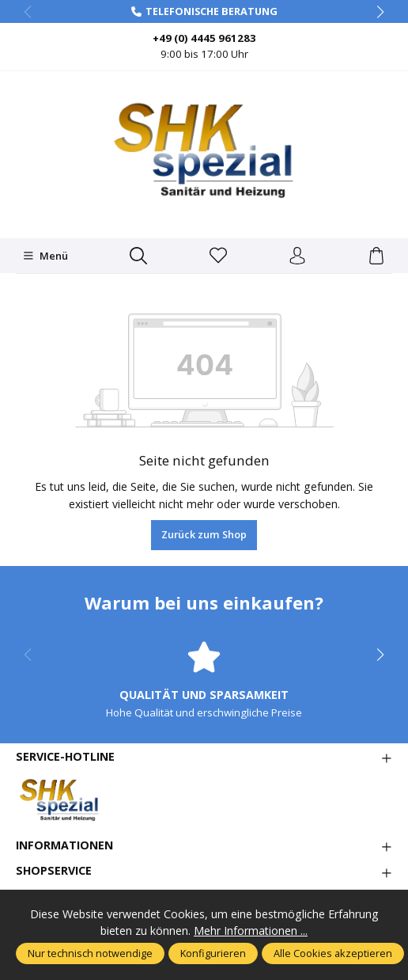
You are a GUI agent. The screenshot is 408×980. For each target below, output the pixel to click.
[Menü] (45, 256)
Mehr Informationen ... (251, 931)
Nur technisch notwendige (90, 953)
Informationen (64, 845)
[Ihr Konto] (297, 256)
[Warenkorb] (376, 256)
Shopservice (54, 871)
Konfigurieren (213, 953)
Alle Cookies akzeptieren (333, 953)
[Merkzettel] (218, 256)
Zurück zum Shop (204, 534)
